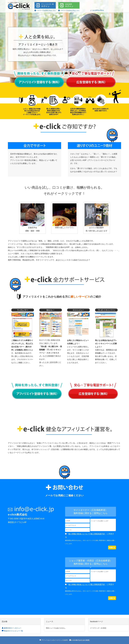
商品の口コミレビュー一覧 (12, 631)
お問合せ (101, 10)
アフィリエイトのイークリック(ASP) (55, 640)
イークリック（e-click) (98, 628)
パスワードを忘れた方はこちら (46, 10)
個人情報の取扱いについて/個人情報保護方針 (87, 534)
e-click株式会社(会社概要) (81, 640)
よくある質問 (94, 10)
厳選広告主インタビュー (12, 628)
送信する (112, 548)
